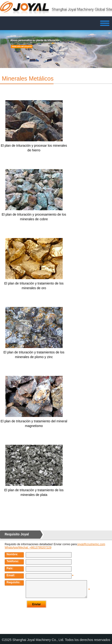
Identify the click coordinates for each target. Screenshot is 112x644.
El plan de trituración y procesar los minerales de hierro (34, 148)
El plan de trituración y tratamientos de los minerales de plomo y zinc (34, 355)
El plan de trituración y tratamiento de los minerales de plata (34, 492)
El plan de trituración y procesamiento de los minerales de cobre (34, 217)
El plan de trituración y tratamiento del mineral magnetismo (34, 423)
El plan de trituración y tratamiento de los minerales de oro (34, 286)
